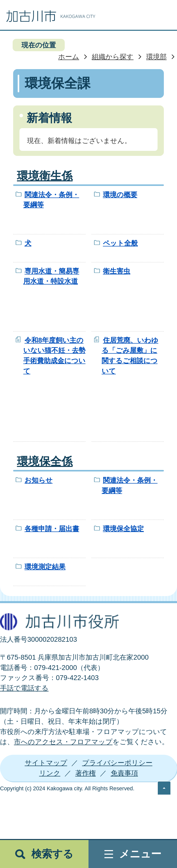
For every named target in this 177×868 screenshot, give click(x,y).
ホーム (69, 57)
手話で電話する (24, 688)
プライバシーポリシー (117, 763)
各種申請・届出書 (52, 529)
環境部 (156, 57)
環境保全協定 (123, 529)
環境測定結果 (45, 567)
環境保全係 (45, 461)
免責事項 (124, 773)
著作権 (86, 773)
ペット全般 (120, 243)
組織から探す (113, 57)
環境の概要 (120, 195)
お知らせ (39, 480)
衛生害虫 (117, 271)
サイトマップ (46, 763)
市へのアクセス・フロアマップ (63, 742)
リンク (50, 773)
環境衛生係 (45, 176)
